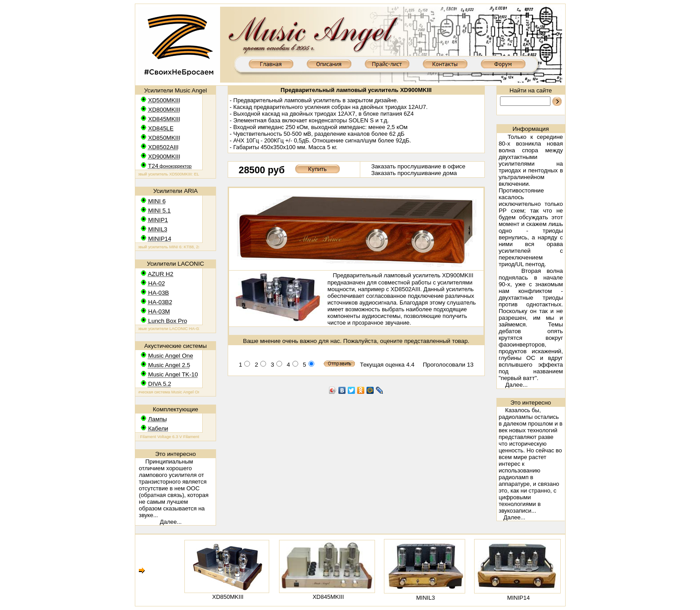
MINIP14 (519, 598)
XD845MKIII (328, 597)
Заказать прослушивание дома (414, 173)
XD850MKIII (228, 597)
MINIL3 (425, 598)
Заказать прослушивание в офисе (418, 166)
